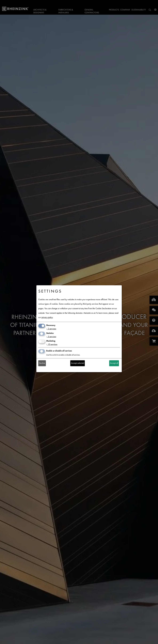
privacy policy (47, 318)
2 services (51, 329)
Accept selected (78, 363)
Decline (42, 363)
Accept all (114, 363)
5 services (51, 337)
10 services (52, 345)
